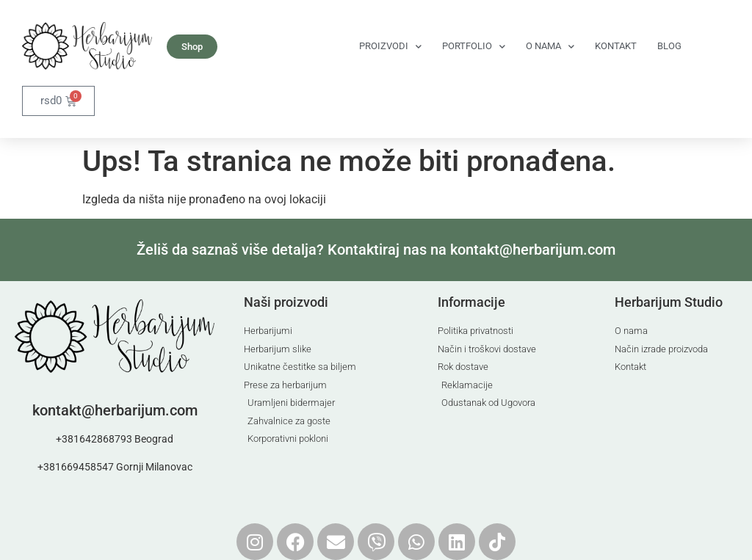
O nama (550, 47)
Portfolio (474, 47)
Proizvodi (390, 47)
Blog (669, 46)
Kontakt (616, 46)
